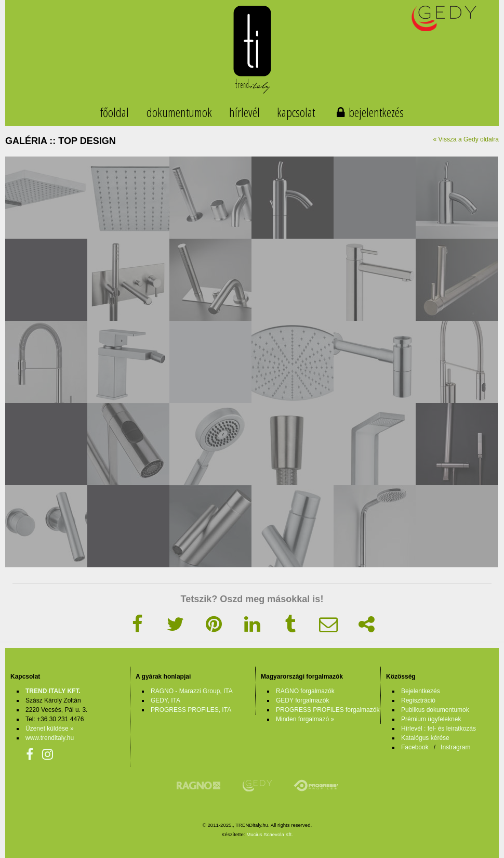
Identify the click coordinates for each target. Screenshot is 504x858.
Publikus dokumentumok (435, 710)
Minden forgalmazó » (305, 719)
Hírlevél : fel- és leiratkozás (439, 729)
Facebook (415, 747)
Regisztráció (418, 700)
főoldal (115, 112)
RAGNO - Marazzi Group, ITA (192, 691)
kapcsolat (296, 112)
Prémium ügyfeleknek (431, 719)
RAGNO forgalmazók (305, 691)
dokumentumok (179, 112)
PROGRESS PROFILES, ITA (191, 710)
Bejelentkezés (421, 691)
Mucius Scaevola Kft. (270, 834)
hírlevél (244, 112)
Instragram (455, 747)
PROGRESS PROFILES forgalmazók (328, 710)
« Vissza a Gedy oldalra (466, 139)
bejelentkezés (376, 112)
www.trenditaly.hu (50, 738)
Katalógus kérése (425, 738)
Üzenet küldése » (50, 729)
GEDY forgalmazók (303, 700)
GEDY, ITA (165, 700)
